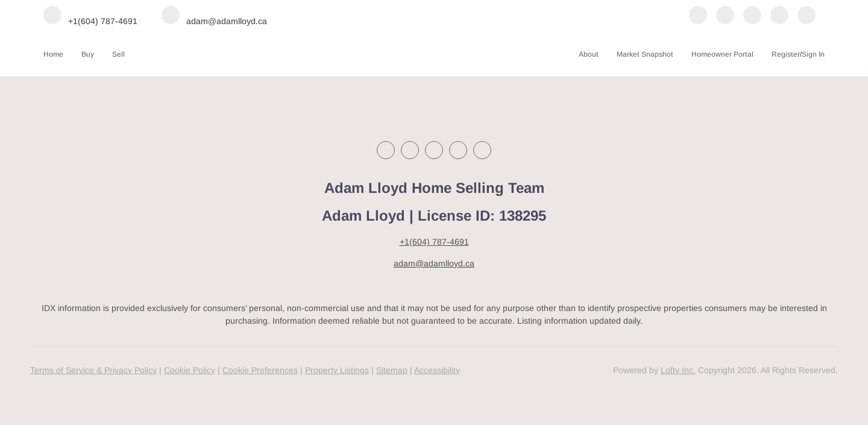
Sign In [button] (813, 54)
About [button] (589, 54)
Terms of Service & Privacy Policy (93, 370)
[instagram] (752, 16)
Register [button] (786, 54)
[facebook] (698, 16)
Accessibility (437, 370)
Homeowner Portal (722, 54)
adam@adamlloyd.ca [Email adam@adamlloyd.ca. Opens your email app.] (434, 263)
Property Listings (337, 370)
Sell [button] (118, 54)
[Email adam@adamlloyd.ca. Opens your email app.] (214, 16)
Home (53, 54)
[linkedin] (725, 16)
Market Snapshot (645, 54)
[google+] (807, 16)
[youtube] (779, 16)
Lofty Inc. (678, 370)
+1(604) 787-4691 (434, 242)
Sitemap (392, 370)
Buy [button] (88, 54)
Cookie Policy (190, 370)
